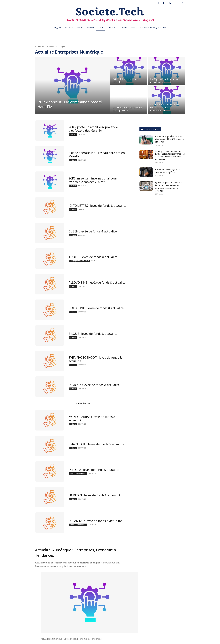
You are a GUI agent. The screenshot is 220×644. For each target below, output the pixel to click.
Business (50, 46)
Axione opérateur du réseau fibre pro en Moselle (97, 155)
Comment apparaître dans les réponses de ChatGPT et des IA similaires (170, 139)
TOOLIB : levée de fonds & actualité (93, 257)
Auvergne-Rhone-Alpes (78, 474)
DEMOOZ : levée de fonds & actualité (94, 385)
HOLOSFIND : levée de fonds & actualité (96, 308)
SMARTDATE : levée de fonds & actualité (96, 444)
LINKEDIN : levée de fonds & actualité (94, 495)
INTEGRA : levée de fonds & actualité (94, 470)
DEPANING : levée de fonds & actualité (95, 521)
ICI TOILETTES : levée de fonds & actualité (98, 206)
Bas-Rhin (73, 134)
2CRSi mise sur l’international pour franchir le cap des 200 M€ (93, 180)
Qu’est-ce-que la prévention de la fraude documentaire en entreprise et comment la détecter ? (169, 187)
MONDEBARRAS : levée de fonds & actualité (92, 418)
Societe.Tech (40, 46)
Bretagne (73, 235)
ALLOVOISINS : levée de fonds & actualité (97, 283)
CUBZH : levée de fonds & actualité (93, 231)
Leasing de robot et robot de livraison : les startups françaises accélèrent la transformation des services (170, 155)
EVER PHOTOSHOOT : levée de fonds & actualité (95, 359)
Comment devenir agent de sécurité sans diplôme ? (168, 171)
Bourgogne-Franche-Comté (79, 261)
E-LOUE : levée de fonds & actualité (93, 334)
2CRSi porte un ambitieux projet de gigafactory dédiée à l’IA (93, 129)
